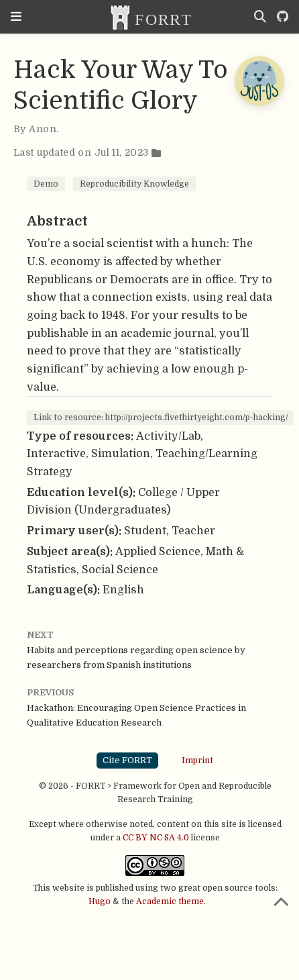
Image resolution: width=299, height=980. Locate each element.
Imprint (197, 760)
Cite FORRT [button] (127, 760)
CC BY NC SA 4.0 (156, 838)
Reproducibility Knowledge (134, 184)
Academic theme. (171, 901)
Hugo (100, 901)
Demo (46, 184)
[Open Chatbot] (259, 81)
